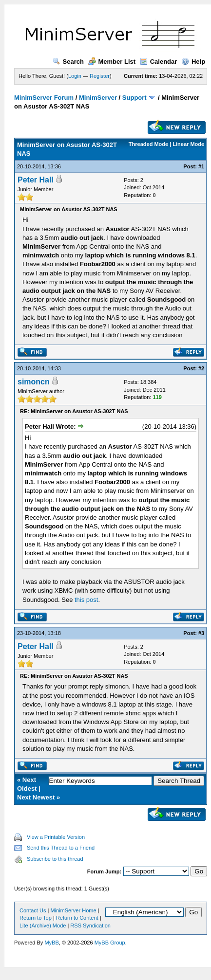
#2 (201, 368)
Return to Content (77, 918)
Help (193, 62)
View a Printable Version (56, 837)
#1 (201, 166)
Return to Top (36, 918)
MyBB (51, 943)
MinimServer (98, 98)
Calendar (159, 62)
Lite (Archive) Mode (43, 926)
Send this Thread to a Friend (61, 848)
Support (134, 98)
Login (75, 76)
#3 (201, 633)
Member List (112, 62)
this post (86, 600)
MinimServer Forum (44, 98)
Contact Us (33, 910)
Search (68, 62)
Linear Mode (188, 144)
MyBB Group (110, 943)
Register (100, 76)
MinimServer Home (73, 910)
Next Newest (36, 797)
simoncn (34, 382)
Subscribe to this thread (55, 859)
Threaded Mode (148, 144)
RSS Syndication (90, 926)
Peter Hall (36, 180)
